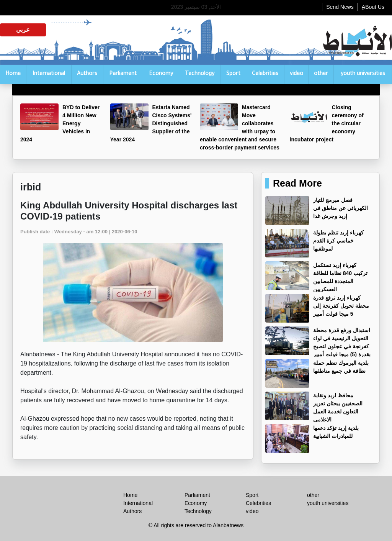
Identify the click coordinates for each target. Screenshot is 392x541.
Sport (233, 74)
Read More (297, 183)
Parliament (123, 74)
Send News (340, 7)
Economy (161, 74)
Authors (87, 74)
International (49, 74)
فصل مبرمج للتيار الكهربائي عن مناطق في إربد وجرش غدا (341, 208)
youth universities (363, 74)
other (321, 74)
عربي (23, 30)
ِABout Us (373, 7)
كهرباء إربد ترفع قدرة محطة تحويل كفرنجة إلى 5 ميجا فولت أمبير (341, 306)
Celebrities (265, 74)
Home (13, 74)
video (296, 74)
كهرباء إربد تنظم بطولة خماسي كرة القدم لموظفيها (338, 241)
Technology (200, 74)
